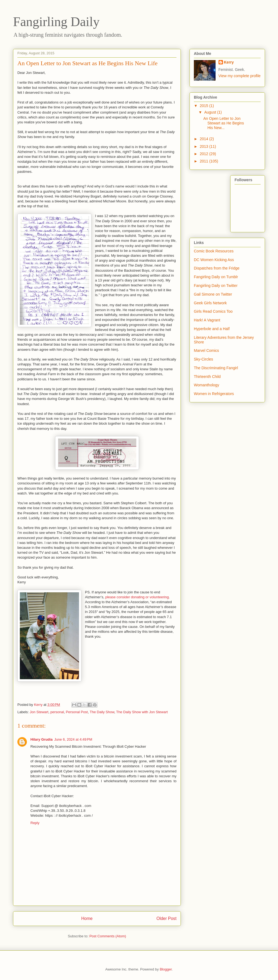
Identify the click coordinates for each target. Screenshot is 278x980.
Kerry (229, 62)
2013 (205, 146)
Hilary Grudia (42, 739)
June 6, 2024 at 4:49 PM (73, 739)
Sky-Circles (203, 359)
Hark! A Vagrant (207, 320)
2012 (205, 154)
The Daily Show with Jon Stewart (142, 712)
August (211, 112)
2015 (205, 106)
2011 (205, 161)
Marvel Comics (206, 350)
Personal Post (77, 712)
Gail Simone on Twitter (213, 294)
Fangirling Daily (56, 22)
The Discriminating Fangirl (216, 368)
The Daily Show (102, 712)
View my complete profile (240, 76)
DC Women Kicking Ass (214, 260)
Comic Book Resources (214, 251)
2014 (205, 139)
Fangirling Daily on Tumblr (216, 277)
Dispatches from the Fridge (217, 268)
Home (87, 918)
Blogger (166, 969)
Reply (35, 823)
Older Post (166, 918)
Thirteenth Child (207, 377)
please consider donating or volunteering (137, 597)
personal (57, 712)
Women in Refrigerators (214, 394)
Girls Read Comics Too (213, 311)
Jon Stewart (39, 712)
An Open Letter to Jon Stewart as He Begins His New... (224, 123)
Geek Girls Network (210, 303)
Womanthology (206, 385)
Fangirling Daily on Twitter (216, 286)
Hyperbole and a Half (212, 329)
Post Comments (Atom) (108, 936)
